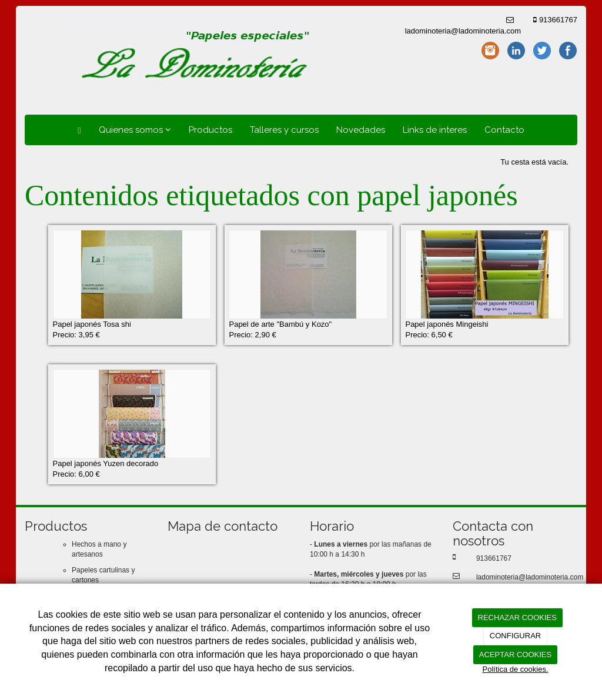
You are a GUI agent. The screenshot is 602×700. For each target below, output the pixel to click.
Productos (210, 130)
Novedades (361, 130)
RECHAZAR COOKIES (517, 617)
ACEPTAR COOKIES (515, 654)
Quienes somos (135, 130)
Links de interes (435, 130)
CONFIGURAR (515, 636)
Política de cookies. (515, 669)
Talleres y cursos (284, 130)
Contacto (504, 130)
